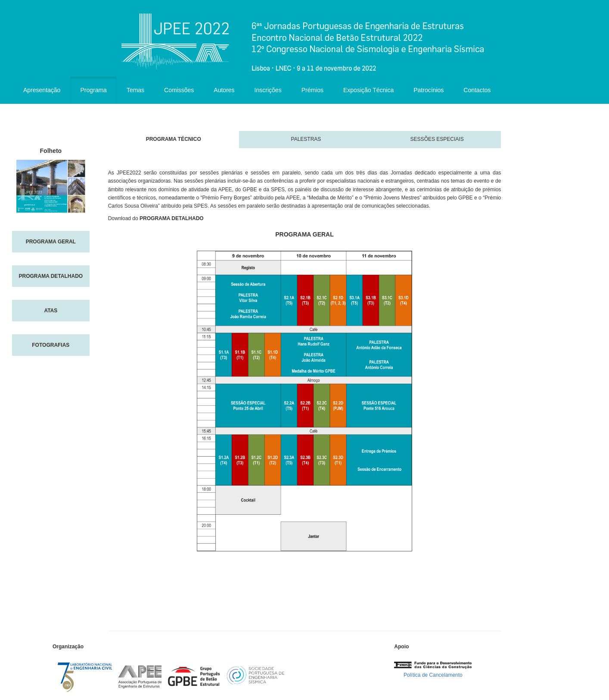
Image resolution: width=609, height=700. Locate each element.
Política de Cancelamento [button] (433, 675)
